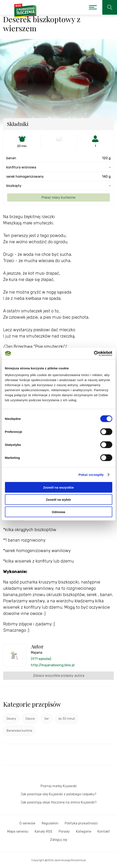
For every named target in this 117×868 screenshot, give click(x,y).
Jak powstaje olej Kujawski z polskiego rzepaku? (59, 794)
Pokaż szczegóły (91, 475)
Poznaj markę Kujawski (59, 786)
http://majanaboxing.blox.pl (53, 665)
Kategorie (84, 831)
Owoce (30, 719)
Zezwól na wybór (58, 500)
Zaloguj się (59, 840)
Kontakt (104, 831)
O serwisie (27, 823)
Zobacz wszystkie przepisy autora (59, 676)
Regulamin (50, 823)
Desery (11, 719)
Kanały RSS (43, 831)
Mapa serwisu (18, 831)
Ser (47, 719)
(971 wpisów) (41, 659)
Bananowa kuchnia (19, 731)
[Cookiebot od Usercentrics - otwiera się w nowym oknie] (94, 353)
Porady (64, 831)
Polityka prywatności (81, 823)
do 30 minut (67, 719)
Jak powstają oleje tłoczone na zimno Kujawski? (59, 802)
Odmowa (59, 512)
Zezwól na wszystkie (59, 487)
